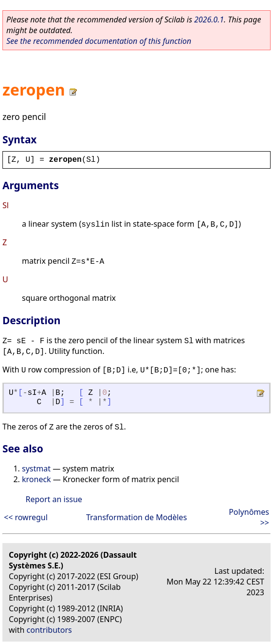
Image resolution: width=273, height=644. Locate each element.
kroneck (36, 479)
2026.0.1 (209, 20)
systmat (36, 468)
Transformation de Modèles (136, 517)
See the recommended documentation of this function (99, 41)
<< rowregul (26, 517)
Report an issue (54, 499)
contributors (49, 630)
